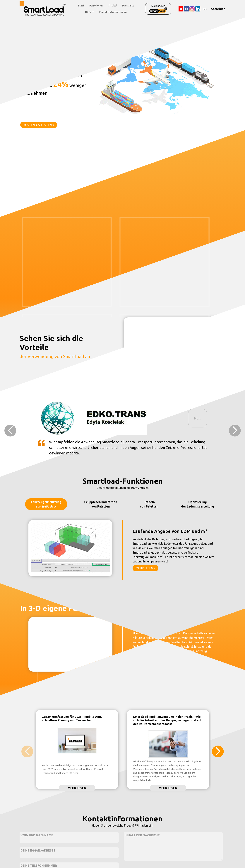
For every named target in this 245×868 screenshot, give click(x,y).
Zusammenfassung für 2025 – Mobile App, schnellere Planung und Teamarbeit (72, 718)
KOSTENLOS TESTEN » (39, 125)
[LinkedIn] (198, 9)
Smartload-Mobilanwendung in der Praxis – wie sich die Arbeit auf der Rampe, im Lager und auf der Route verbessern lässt (167, 720)
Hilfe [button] (88, 12)
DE (205, 9)
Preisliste (128, 6)
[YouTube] (181, 9)
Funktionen (96, 6)
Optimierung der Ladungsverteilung (198, 504)
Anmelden (218, 9)
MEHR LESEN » (145, 568)
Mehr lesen (77, 788)
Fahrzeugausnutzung (46, 504)
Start (81, 6)
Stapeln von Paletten (149, 504)
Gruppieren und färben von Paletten (101, 504)
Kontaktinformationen (113, 12)
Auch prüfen (158, 9)
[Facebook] (186, 9)
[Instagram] (192, 9)
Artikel (113, 6)
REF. (198, 418)
